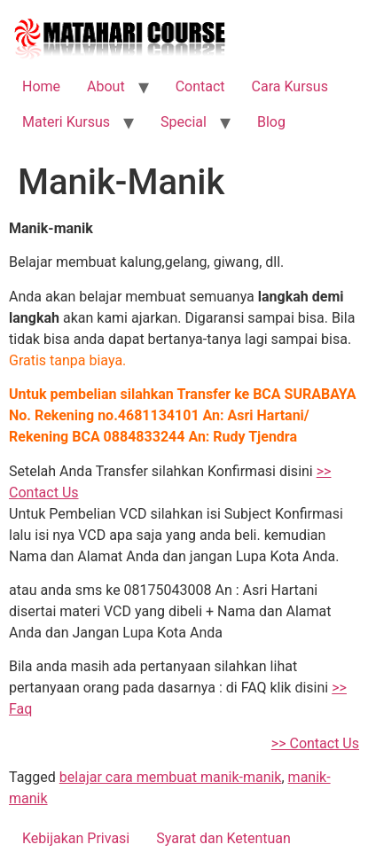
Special (184, 122)
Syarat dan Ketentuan (223, 838)
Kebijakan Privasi (76, 838)
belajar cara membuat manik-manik (171, 777)
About (106, 86)
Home (41, 86)
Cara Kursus (290, 86)
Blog (271, 122)
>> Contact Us (315, 743)
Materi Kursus (66, 122)
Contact (200, 86)
